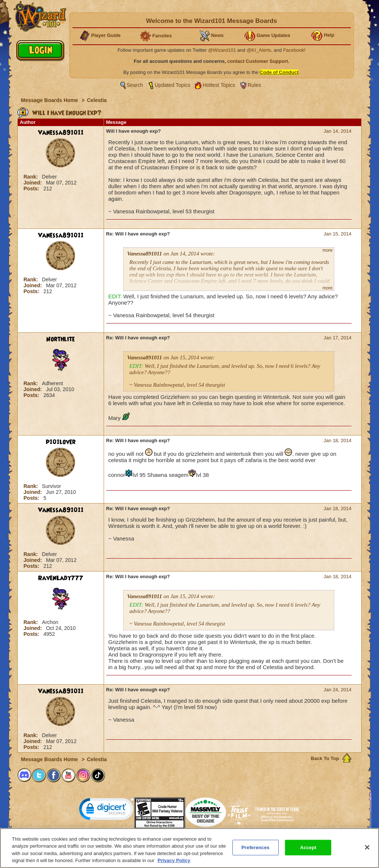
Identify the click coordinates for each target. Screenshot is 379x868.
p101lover (61, 442)
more (327, 250)
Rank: (32, 177)
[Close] (367, 851)
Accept (308, 851)
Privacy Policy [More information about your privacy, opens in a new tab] (174, 864)
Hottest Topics (219, 85)
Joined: (34, 183)
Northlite (61, 339)
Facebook (294, 50)
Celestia (97, 100)
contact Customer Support (258, 61)
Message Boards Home (50, 100)
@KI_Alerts (259, 50)
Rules (254, 85)
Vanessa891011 (61, 133)
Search (135, 85)
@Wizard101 (222, 50)
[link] (107, 811)
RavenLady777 (61, 578)
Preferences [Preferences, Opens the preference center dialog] (255, 851)
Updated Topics (172, 85)
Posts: (32, 189)
